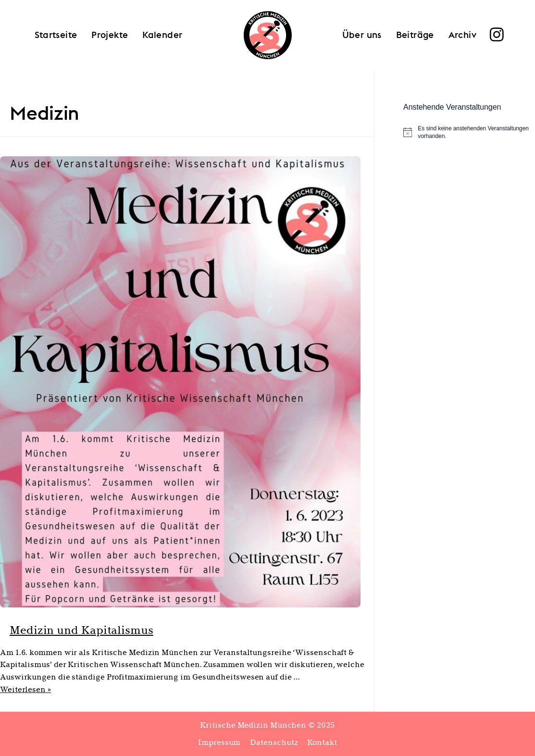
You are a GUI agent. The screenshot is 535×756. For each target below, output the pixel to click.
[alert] (469, 132)
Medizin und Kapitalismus (107, 629)
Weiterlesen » (25, 689)
